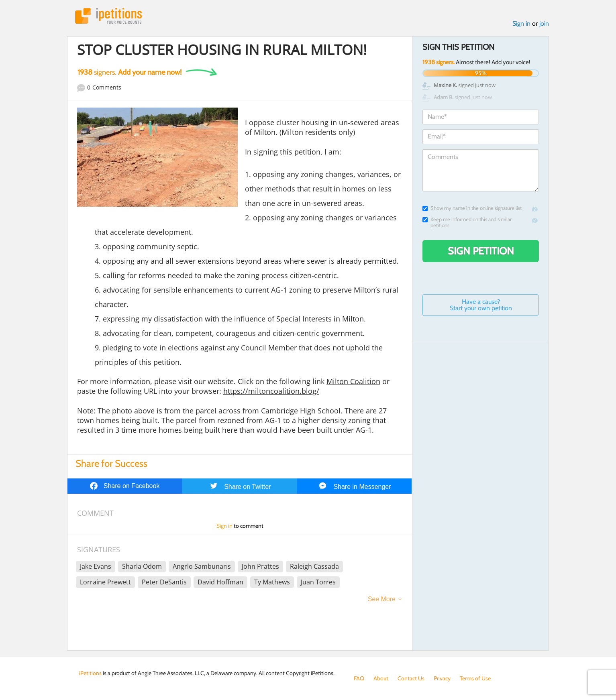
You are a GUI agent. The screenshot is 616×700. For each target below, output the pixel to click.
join (544, 23)
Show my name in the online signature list (472, 208)
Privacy (442, 678)
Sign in (521, 23)
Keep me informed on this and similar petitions (467, 222)
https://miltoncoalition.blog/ (271, 391)
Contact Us (411, 678)
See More (382, 599)
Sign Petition (481, 251)
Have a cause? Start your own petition (481, 305)
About (381, 678)
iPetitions (108, 16)
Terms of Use (475, 678)
